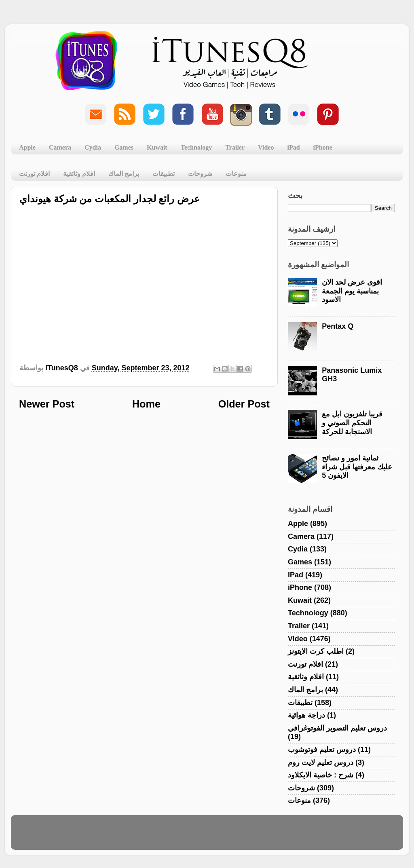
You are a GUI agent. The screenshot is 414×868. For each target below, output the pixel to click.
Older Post (244, 404)
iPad (293, 147)
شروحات (200, 174)
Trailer (235, 147)
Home (146, 404)
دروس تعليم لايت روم (321, 762)
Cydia (93, 147)
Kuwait (157, 147)
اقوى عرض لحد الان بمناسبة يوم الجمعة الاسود (352, 291)
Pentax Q (338, 326)
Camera (60, 147)
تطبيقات (164, 174)
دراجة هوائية (306, 715)
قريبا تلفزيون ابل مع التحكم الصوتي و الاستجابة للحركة (352, 423)
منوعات (236, 174)
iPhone (323, 147)
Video (266, 147)
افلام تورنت (34, 174)
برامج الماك (124, 174)
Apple (27, 147)
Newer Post (47, 404)
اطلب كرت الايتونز (316, 651)
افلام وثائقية (79, 174)
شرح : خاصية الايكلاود (321, 775)
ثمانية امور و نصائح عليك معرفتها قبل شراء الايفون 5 (357, 467)
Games (124, 147)
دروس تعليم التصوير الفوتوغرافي (337, 728)
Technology (196, 147)
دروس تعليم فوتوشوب (322, 750)
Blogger (246, 836)
